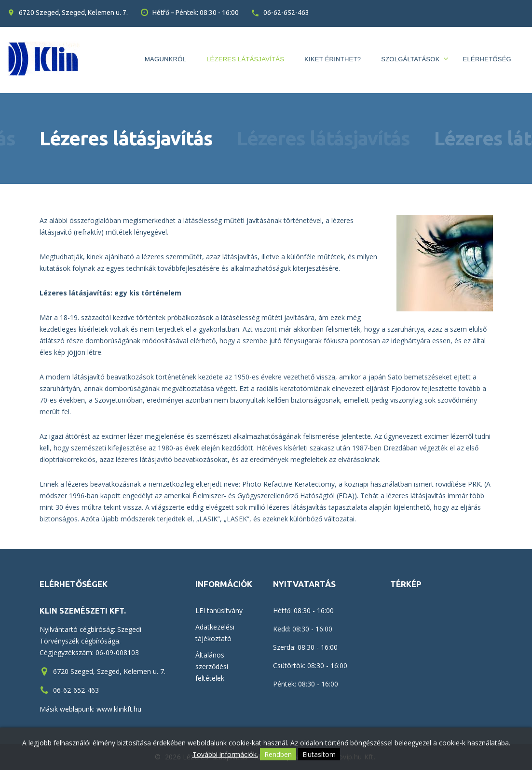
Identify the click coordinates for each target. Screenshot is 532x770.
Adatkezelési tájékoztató (215, 633)
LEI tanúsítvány (219, 610)
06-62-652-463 (286, 13)
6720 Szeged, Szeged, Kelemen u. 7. (73, 13)
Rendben (278, 754)
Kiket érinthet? (333, 59)
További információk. (225, 754)
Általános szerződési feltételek (212, 666)
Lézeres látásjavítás (245, 59)
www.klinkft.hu (119, 709)
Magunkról (165, 59)
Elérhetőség (487, 59)
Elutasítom (319, 754)
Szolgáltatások (410, 59)
